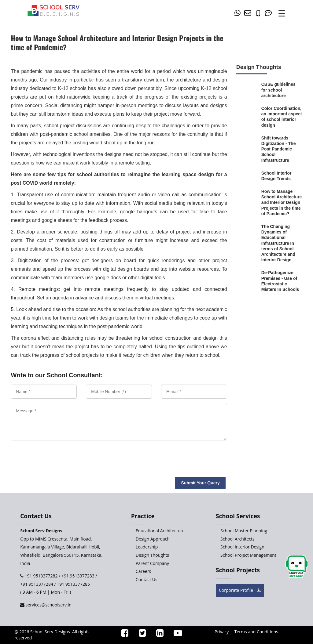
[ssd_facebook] (123, 634)
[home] (53, 10)
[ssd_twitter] (140, 634)
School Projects (238, 570)
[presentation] (54, 456)
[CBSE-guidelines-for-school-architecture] (282, 90)
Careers (143, 571)
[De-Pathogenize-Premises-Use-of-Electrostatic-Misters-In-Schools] (282, 281)
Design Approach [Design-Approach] (153, 539)
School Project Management (248, 555)
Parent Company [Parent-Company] (152, 563)
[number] (260, 14)
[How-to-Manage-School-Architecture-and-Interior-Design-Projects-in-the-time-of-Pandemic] (282, 203)
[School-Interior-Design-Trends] (282, 176)
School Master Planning (244, 531)
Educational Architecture (160, 531)
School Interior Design (242, 547)
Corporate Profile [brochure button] (240, 590)
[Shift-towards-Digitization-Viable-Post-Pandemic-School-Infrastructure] (282, 149)
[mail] (249, 14)
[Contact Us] (269, 14)
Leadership (147, 547)
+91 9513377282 (41, 576)
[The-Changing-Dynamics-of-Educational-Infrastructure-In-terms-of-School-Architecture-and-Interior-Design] (282, 243)
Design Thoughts (152, 555)
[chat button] (297, 567)
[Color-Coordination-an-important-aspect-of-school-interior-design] (282, 117)
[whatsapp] (239, 14)
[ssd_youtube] (175, 634)
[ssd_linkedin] (157, 634)
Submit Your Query (200, 483)
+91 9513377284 (37, 584)
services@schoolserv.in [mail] (48, 605)
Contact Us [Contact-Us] (147, 579)
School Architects (238, 539)
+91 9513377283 (78, 576)
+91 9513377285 (73, 584)
